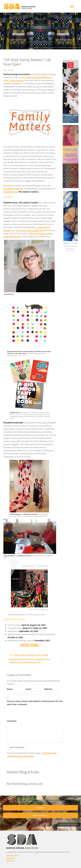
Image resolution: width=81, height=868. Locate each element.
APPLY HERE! (30, 645)
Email (28, 689)
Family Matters (15, 662)
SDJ (39, 662)
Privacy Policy (11, 858)
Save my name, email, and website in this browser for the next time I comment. (35, 703)
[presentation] (23, 713)
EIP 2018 (45, 655)
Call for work (19, 655)
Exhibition (30, 659)
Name (10, 689)
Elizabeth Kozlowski (13, 189)
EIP (39, 655)
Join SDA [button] (40, 808)
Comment (12, 721)
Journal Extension (29, 662)
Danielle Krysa (10, 192)
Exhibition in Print (43, 659)
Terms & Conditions (13, 855)
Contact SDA (10, 861)
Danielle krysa (31, 655)
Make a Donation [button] (41, 815)
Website (48, 689)
